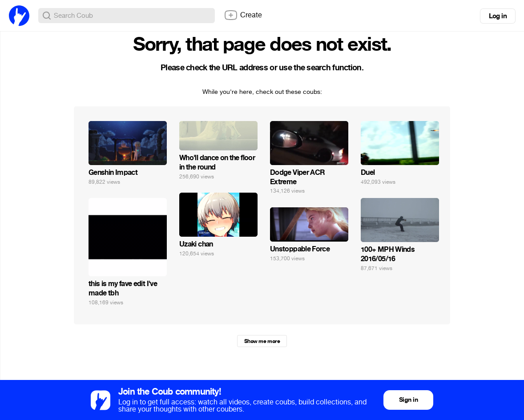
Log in (498, 16)
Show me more (262, 341)
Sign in (408, 400)
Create (243, 15)
